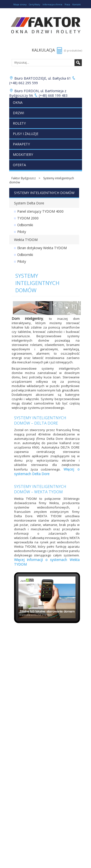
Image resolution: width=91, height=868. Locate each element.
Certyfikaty (35, 4)
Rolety (19, 123)
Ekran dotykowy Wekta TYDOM (42, 248)
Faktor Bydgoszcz (24, 178)
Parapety (21, 144)
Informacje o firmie (52, 4)
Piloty (22, 232)
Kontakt (77, 4)
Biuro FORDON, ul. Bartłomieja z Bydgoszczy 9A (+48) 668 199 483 (38, 93)
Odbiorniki (25, 225)
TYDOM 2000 (28, 218)
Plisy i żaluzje (26, 134)
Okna (18, 102)
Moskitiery (23, 154)
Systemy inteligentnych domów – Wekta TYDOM (40, 489)
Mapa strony (20, 4)
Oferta (19, 165)
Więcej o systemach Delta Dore (47, 471)
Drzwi (18, 113)
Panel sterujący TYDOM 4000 (40, 211)
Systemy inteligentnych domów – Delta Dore (40, 420)
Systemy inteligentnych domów (42, 180)
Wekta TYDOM (26, 240)
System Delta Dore (29, 203)
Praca (67, 4)
